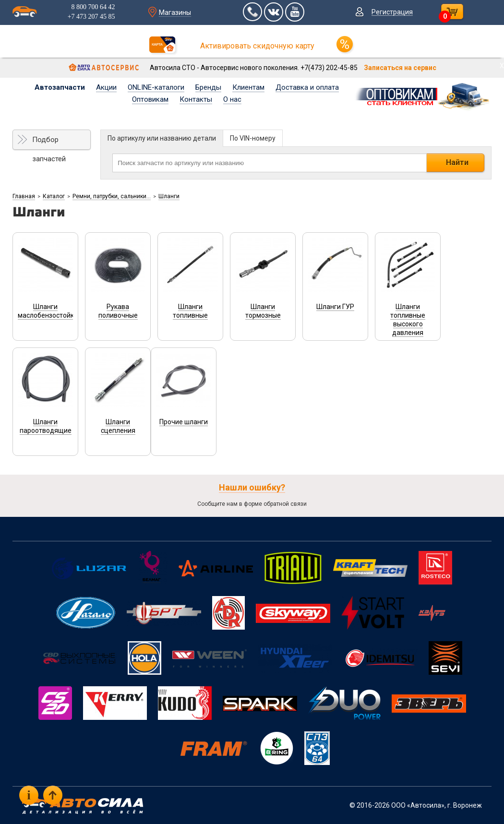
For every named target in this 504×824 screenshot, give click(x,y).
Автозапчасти (60, 87)
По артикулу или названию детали (162, 138)
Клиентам (248, 87)
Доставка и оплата (307, 87)
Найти (457, 162)
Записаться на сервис (400, 68)
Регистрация (392, 12)
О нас (232, 99)
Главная (24, 196)
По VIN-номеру (253, 138)
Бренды (208, 87)
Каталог (54, 196)
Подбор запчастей (49, 143)
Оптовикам (150, 99)
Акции (106, 87)
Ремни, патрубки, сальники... (112, 196)
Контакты (196, 99)
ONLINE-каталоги (156, 87)
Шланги (169, 196)
